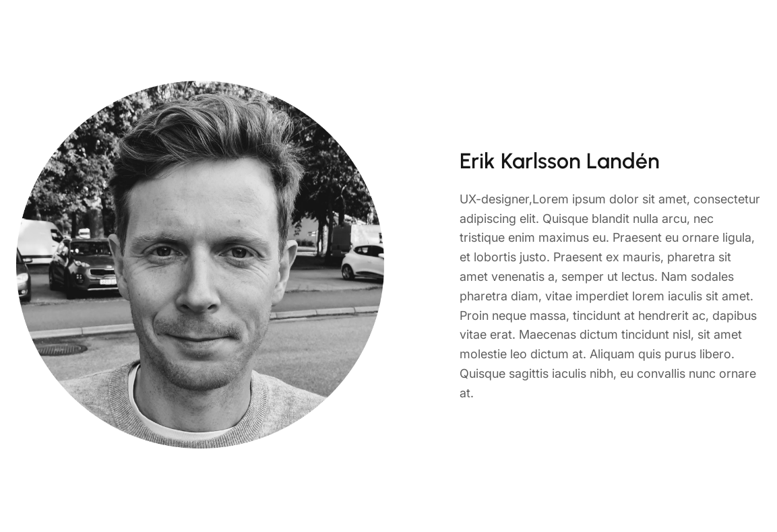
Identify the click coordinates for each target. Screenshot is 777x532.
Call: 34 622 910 (693, 30)
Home (375, 29)
